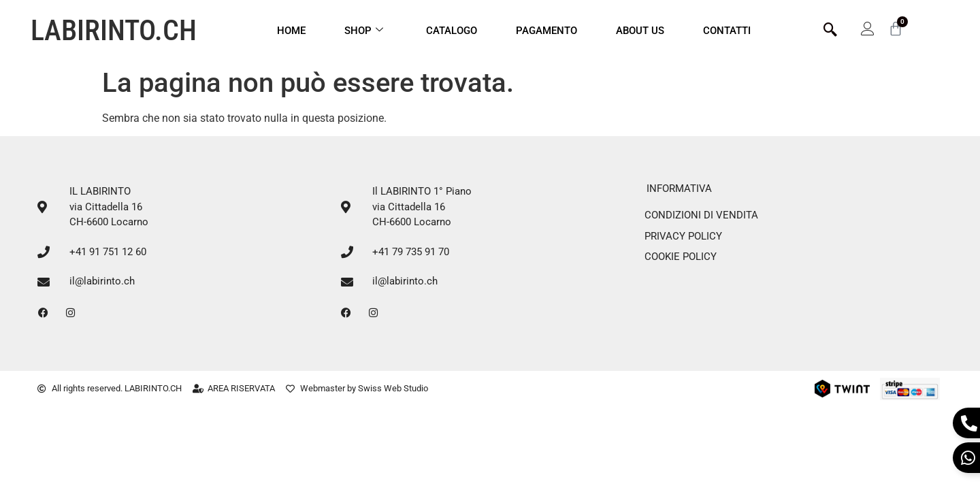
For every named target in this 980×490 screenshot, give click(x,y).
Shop (364, 31)
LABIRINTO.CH (114, 30)
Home (291, 31)
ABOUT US (640, 31)
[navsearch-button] (830, 31)
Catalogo (452, 31)
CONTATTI (727, 31)
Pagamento (546, 31)
